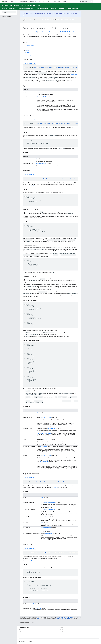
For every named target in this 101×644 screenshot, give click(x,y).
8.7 (65, 32)
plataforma (28, 50)
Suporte (62, 630)
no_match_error (67, 553)
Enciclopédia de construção (38, 25)
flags (71, 179)
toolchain (28, 53)
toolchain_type (29, 55)
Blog (20, 630)
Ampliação (49, 2)
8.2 (75, 32)
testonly (76, 123)
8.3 (73, 32)
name (35, 68)
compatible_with (47, 553)
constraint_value (29, 48)
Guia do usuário (33, 2)
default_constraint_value (51, 68)
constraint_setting (30, 46)
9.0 (63, 32)
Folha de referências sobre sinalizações (69, 8)
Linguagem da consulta (42, 8)
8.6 (67, 32)
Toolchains (55, 487)
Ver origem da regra (30, 63)
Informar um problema (30, 32)
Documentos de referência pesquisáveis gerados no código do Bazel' (21, 6)
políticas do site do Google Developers (63, 619)
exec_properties (60, 179)
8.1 (77, 32)
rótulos (42, 417)
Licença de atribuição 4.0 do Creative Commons (65, 617)
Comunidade (57, 2)
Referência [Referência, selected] (41, 2)
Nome (39, 92)
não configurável (44, 97)
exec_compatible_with (52, 482)
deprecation (61, 68)
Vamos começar (23, 2)
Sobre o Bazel (14, 2)
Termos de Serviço (23, 641)
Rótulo (37, 164)
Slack (61, 634)
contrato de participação (68, 13)
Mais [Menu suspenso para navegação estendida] (64, 2)
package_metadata (73, 482)
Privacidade (30, 641)
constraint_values (44, 179)
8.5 (69, 32)
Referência (29, 25)
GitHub (97, 2)
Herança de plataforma (44, 462)
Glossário (53, 8)
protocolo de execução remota (44, 433)
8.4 (71, 32)
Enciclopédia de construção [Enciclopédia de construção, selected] (8, 8)
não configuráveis (47, 417)
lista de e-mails (57, 13)
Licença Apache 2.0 (40, 619)
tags (76, 68)
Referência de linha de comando (26, 8)
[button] (9, 17)
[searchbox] (9, 12)
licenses (72, 68)
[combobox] (86, 2)
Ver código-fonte (45, 32)
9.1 (61, 32)
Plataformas (74, 75)
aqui (43, 38)
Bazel (24, 25)
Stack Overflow (63, 636)
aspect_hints (41, 68)
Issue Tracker (63, 632)
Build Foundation (27, 13)
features (67, 68)
